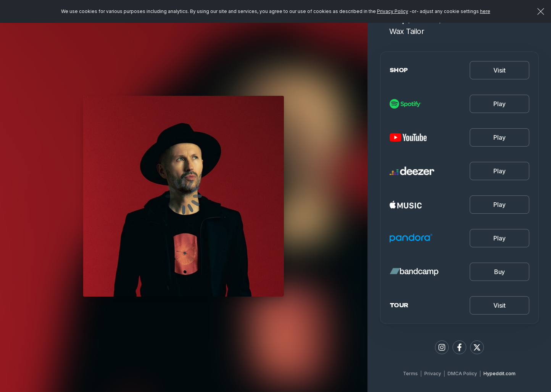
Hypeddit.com (499, 373)
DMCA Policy (462, 373)
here (485, 11)
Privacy (433, 373)
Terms (410, 373)
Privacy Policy (393, 11)
